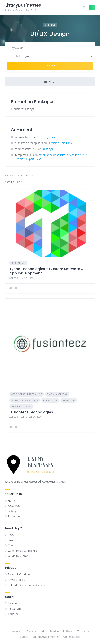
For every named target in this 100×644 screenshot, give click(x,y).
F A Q (11, 535)
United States (72, 637)
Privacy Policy (16, 580)
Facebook (14, 603)
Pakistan (68, 631)
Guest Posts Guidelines (22, 551)
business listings (24, 109)
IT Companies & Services (25, 400)
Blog (11, 540)
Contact (13, 545)
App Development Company (27, 394)
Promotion (15, 516)
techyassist (49, 137)
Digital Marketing (57, 394)
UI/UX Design (18, 263)
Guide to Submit (18, 556)
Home (12, 501)
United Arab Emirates (46, 637)
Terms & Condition (20, 574)
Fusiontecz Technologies (31, 412)
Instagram (14, 609)
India (43, 631)
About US (14, 506)
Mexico (54, 631)
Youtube (13, 614)
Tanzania (83, 631)
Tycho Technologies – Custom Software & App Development (47, 271)
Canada (31, 631)
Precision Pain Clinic (60, 143)
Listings (13, 511)
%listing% (48, 149)
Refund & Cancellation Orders (27, 585)
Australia (17, 631)
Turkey (24, 637)
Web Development (21, 406)
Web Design (69, 400)
